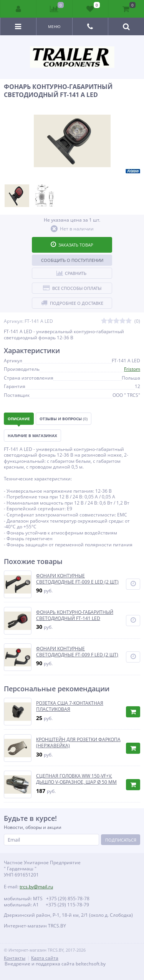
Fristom (132, 369)
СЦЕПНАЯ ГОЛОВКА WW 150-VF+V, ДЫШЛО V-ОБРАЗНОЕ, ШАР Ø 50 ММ (76, 779)
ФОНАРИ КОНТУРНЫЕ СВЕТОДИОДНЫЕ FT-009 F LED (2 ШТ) (77, 652)
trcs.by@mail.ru (36, 887)
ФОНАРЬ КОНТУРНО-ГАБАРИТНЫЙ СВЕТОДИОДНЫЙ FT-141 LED (75, 615)
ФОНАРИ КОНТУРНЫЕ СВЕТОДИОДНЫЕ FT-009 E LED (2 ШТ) (77, 579)
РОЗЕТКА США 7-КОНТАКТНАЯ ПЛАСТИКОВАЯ (70, 706)
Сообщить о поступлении (72, 260)
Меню (54, 26)
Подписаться (121, 840)
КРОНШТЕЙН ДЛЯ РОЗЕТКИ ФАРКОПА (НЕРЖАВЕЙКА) (78, 742)
